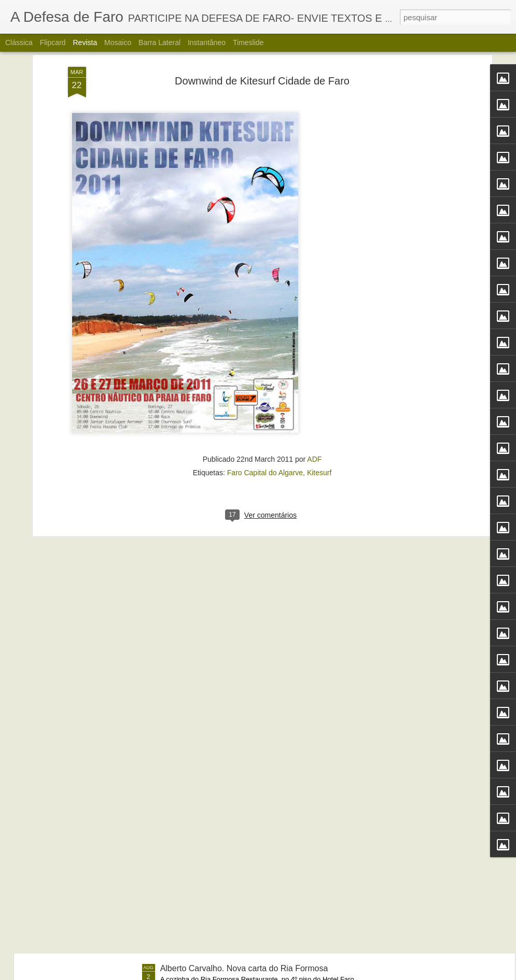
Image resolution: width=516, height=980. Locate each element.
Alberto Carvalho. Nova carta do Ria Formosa (244, 968)
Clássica (19, 42)
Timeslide (248, 42)
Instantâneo (207, 42)
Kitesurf (319, 367)
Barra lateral (159, 42)
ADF (314, 353)
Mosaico (118, 42)
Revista (85, 42)
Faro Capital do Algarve (265, 367)
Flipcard (53, 42)
